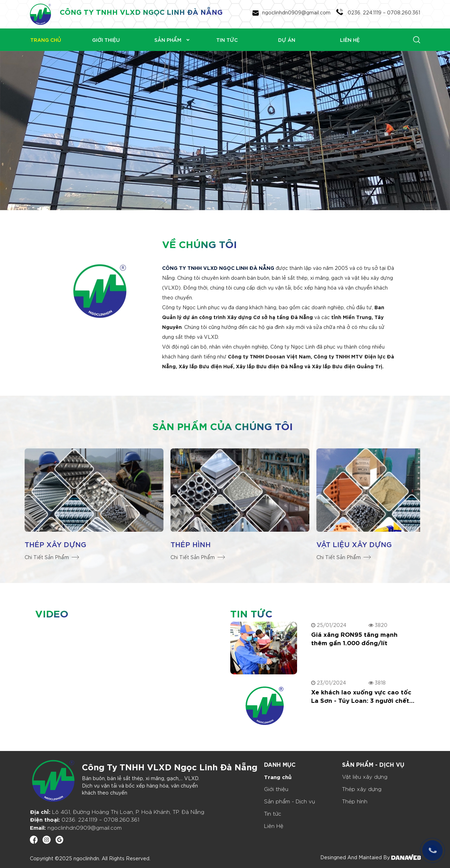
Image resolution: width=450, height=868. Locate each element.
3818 (377, 682)
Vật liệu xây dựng (354, 544)
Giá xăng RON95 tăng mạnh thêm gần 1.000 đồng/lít (354, 638)
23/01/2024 (329, 682)
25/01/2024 (329, 625)
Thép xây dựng (55, 544)
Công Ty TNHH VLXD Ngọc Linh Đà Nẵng (170, 766)
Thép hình (191, 544)
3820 (378, 625)
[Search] (388, 39)
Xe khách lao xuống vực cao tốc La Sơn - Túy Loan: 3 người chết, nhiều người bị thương (361, 696)
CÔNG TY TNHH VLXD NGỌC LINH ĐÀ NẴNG (141, 11)
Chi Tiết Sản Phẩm (52, 557)
